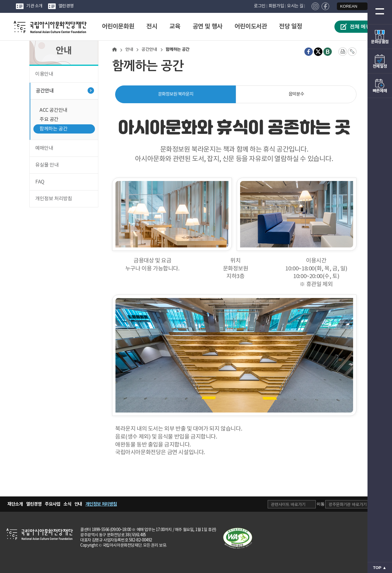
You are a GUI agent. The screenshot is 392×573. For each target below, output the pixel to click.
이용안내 (44, 74)
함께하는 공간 (53, 129)
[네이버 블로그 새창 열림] (328, 52)
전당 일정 (290, 27)
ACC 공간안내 (53, 110)
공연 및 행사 (207, 27)
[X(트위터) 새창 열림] (318, 52)
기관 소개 (34, 6)
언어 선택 (331, 3)
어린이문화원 (118, 27)
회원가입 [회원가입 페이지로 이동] (276, 6)
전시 (152, 27)
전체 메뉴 (360, 26)
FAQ (40, 182)
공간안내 (45, 91)
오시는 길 (295, 6)
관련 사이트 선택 (268, 496)
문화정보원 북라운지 (176, 94)
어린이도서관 (251, 27)
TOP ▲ (380, 568)
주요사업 (52, 504)
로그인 (260, 6)
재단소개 (15, 504)
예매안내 (44, 148)
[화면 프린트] (343, 52)
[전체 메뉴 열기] (380, 11)
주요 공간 (49, 119)
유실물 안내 (47, 165)
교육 (175, 27)
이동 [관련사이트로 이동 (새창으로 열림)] (321, 504)
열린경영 (66, 6)
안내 (129, 50)
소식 (67, 504)
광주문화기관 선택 (325, 496)
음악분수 (296, 94)
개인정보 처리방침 (54, 199)
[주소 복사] (352, 52)
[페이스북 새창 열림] (309, 52)
